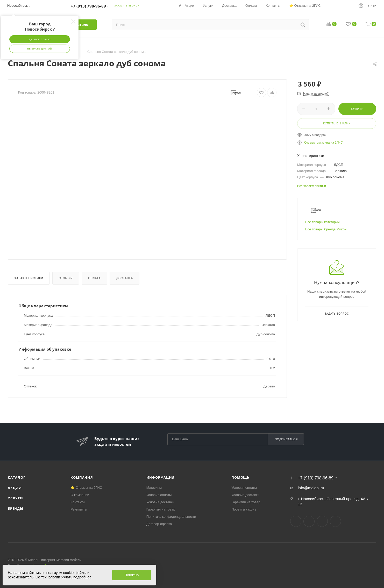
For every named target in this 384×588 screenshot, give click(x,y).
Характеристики (29, 278)
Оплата (94, 278)
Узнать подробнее (76, 577)
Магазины (154, 488)
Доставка (125, 278)
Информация (161, 477)
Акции (15, 488)
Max (335, 521)
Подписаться (286, 439)
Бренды (16, 508)
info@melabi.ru (311, 488)
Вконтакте (296, 521)
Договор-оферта (159, 524)
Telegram (309, 521)
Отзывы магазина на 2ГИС (323, 143)
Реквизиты (79, 509)
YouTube (322, 521)
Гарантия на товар (161, 509)
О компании (80, 495)
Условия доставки (160, 502)
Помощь (240, 477)
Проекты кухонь (244, 509)
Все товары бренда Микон (326, 229)
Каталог (17, 477)
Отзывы (66, 278)
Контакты (78, 502)
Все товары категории (322, 222)
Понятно (131, 575)
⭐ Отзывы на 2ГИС (86, 488)
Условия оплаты (159, 495)
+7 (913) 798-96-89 (315, 478)
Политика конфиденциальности (171, 517)
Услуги (15, 498)
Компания (82, 477)
